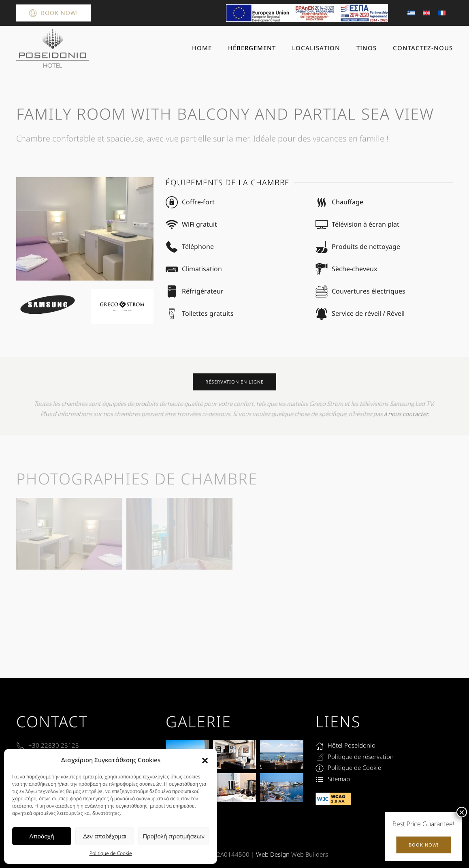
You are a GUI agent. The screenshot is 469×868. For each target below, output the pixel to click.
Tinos (367, 48)
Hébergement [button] (252, 48)
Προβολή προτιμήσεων (174, 836)
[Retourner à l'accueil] (53, 48)
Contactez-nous (423, 48)
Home (202, 48)
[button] (205, 760)
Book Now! (53, 13)
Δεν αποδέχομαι (105, 836)
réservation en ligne (234, 382)
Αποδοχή (42, 836)
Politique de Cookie (111, 853)
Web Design (273, 854)
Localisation (316, 48)
